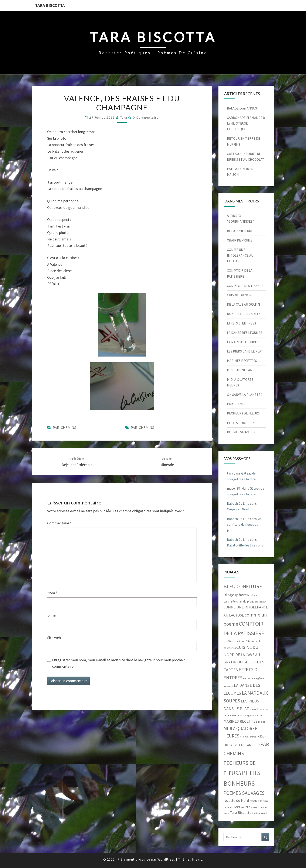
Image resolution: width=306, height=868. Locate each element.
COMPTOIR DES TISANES (245, 286)
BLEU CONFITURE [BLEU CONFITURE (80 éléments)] (243, 586)
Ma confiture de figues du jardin (244, 524)
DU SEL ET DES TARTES (244, 314)
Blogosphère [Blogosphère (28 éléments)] (235, 595)
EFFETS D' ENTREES (242, 323)
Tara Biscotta (50, 5)
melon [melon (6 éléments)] (262, 722)
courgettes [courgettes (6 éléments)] (230, 648)
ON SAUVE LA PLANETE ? (245, 395)
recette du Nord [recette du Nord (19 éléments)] (236, 800)
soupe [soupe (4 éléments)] (226, 813)
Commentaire (59, 523)
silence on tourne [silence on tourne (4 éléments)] (259, 807)
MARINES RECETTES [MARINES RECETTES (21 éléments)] (241, 721)
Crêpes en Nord (238, 509)
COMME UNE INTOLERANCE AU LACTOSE (240, 255)
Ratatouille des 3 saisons (245, 545)
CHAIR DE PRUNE (240, 240)
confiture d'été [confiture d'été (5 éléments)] (242, 641)
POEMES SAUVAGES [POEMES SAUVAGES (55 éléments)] (244, 793)
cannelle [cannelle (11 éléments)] (230, 601)
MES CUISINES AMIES (242, 370)
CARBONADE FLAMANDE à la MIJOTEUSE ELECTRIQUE (246, 123)
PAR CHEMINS (64, 428)
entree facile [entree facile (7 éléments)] (250, 678)
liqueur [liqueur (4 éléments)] (253, 709)
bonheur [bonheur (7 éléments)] (252, 595)
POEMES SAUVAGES (241, 432)
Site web (54, 638)
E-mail (54, 615)
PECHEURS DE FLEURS (243, 413)
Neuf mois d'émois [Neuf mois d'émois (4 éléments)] (249, 737)
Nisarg (198, 859)
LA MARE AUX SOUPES (243, 342)
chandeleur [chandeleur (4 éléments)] (261, 602)
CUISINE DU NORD (240, 295)
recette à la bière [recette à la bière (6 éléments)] (259, 801)
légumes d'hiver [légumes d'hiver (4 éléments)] (254, 716)
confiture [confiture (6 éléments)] (229, 641)
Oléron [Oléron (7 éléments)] (262, 737)
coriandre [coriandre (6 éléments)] (256, 641)
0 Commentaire (146, 117)
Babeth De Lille (238, 503)
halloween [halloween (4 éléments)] (228, 686)
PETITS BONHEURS (241, 423)
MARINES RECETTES (242, 361)
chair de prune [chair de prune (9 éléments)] (245, 601)
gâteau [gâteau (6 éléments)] (261, 678)
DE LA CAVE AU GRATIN (244, 304)
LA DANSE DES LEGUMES (245, 333)
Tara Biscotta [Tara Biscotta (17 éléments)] (241, 813)
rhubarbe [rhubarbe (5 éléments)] (229, 807)
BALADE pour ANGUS (242, 108)
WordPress (166, 859)
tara (124, 117)
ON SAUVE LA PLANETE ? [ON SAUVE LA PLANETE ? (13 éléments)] (242, 745)
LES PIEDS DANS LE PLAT (245, 351)
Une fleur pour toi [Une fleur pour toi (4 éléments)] (260, 813)
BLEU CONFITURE (240, 231)
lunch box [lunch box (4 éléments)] (242, 716)
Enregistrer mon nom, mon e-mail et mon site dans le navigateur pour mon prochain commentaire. (119, 663)
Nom (52, 593)
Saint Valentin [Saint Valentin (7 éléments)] (242, 807)
